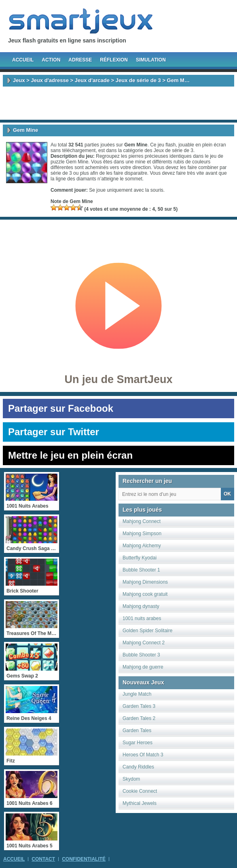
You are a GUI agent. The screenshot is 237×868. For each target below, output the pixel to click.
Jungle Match (137, 694)
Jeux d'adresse (50, 80)
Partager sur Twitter (54, 432)
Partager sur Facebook (61, 408)
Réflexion (114, 60)
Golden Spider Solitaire (147, 631)
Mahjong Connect (142, 521)
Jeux (19, 80)
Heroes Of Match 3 (143, 755)
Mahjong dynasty (141, 606)
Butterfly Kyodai (140, 558)
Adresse (80, 60)
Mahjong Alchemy (142, 546)
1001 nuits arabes (142, 618)
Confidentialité (84, 859)
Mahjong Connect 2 (144, 643)
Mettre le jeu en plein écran (70, 455)
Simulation (151, 60)
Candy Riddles (138, 767)
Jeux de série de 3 (138, 80)
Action (51, 60)
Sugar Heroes (138, 743)
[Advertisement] (118, 103)
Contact (43, 859)
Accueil (23, 60)
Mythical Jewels (140, 803)
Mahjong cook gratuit (145, 594)
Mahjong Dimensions (145, 582)
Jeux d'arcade (92, 80)
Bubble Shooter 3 (141, 655)
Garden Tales (137, 730)
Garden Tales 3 (139, 706)
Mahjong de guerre (143, 667)
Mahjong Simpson (142, 534)
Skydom (131, 779)
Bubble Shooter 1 (141, 570)
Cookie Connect (140, 791)
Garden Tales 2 (139, 718)
